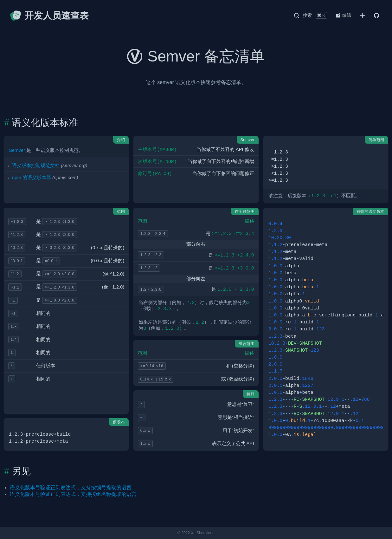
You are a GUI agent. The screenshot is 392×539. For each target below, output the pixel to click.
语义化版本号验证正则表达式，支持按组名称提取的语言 (73, 494)
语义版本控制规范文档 (36, 166)
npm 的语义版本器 (32, 178)
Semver (17, 150)
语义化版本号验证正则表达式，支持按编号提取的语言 (71, 487)
